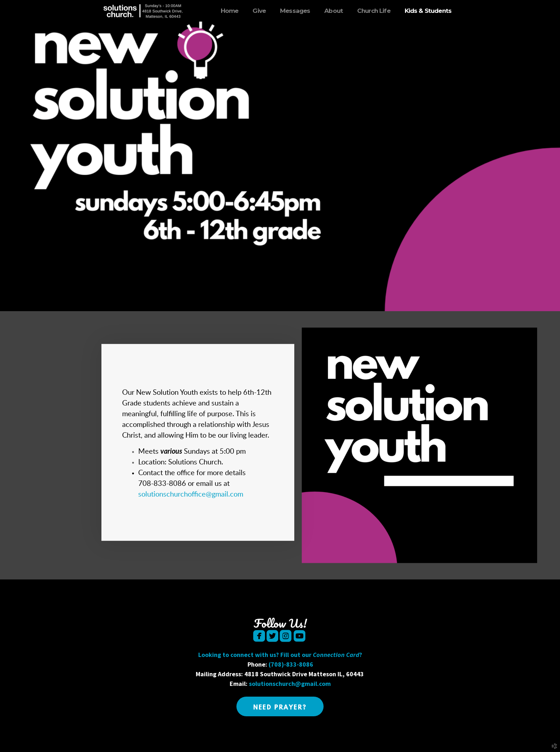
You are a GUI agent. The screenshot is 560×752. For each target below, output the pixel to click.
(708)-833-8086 (291, 664)
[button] (280, 706)
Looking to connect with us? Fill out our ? (280, 655)
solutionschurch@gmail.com (290, 684)
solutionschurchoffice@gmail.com (191, 494)
